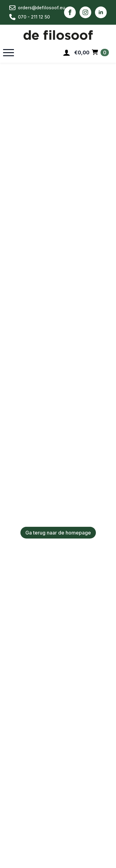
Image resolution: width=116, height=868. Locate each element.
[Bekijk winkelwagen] (92, 52)
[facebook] (70, 12)
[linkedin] (101, 12)
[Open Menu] (9, 53)
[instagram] (85, 12)
